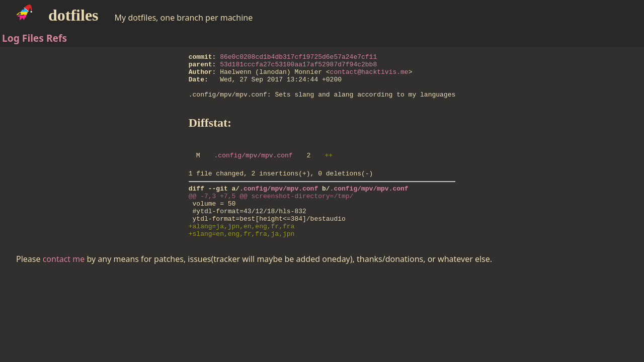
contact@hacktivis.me (369, 76)
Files (33, 38)
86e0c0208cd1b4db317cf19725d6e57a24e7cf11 (298, 58)
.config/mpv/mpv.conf (254, 168)
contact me (64, 285)
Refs (57, 38)
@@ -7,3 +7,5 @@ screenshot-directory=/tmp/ (271, 214)
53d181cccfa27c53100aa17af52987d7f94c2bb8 (298, 67)
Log (11, 38)
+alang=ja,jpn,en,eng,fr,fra (242, 250)
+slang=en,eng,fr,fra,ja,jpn (242, 259)
